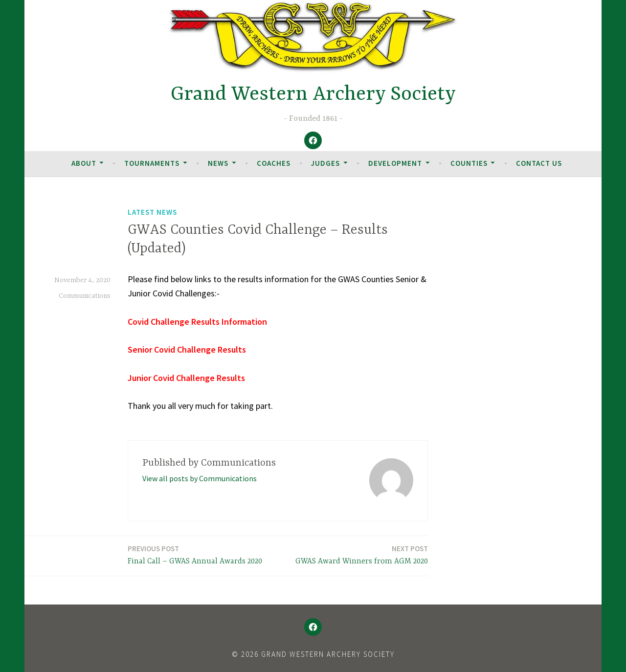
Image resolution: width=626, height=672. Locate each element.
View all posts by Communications (200, 478)
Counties (469, 163)
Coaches (274, 163)
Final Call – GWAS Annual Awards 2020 (195, 554)
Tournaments (152, 163)
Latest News (152, 212)
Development (395, 163)
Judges (325, 163)
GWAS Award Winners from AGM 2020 (362, 554)
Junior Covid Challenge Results (186, 378)
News (218, 163)
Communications (85, 296)
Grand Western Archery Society (313, 95)
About (84, 163)
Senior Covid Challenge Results (187, 349)
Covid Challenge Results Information (197, 322)
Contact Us (539, 163)
